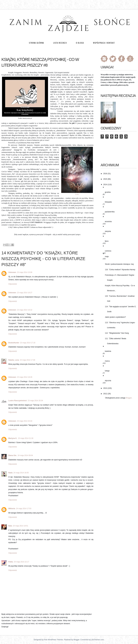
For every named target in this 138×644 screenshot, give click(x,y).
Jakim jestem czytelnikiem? (115, 317)
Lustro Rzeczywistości (18, 401)
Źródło (77, 194)
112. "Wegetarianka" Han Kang (117, 333)
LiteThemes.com (98, 640)
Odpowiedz (13, 284)
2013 (105, 388)
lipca (107, 241)
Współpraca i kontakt (104, 43)
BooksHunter (14, 343)
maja (107, 257)
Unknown (12, 272)
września (108, 222)
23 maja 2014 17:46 (27, 360)
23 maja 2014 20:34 (35, 401)
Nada (10, 473)
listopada (108, 202)
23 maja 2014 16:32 (25, 310)
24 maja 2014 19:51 (20, 526)
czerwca (108, 251)
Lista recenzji (60, 43)
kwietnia (108, 351)
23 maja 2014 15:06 (25, 272)
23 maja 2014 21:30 (26, 438)
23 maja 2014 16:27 (25, 293)
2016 (105, 174)
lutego (107, 371)
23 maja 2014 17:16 (28, 343)
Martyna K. (13, 438)
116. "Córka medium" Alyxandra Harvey (120, 270)
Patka (11, 562)
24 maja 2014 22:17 (21, 562)
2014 (105, 185)
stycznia (108, 381)
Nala (10, 526)
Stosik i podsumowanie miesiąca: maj (119, 264)
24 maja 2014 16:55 (21, 473)
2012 (105, 394)
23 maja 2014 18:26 (25, 377)
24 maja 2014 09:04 (25, 455)
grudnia (108, 192)
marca (107, 361)
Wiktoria (12, 509)
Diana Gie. (13, 455)
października (110, 212)
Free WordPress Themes (53, 640)
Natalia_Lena (14, 360)
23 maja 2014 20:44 (25, 421)
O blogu (80, 43)
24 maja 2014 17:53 (24, 509)
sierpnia (108, 231)
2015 (105, 179)
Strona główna (36, 43)
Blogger (129, 398)
